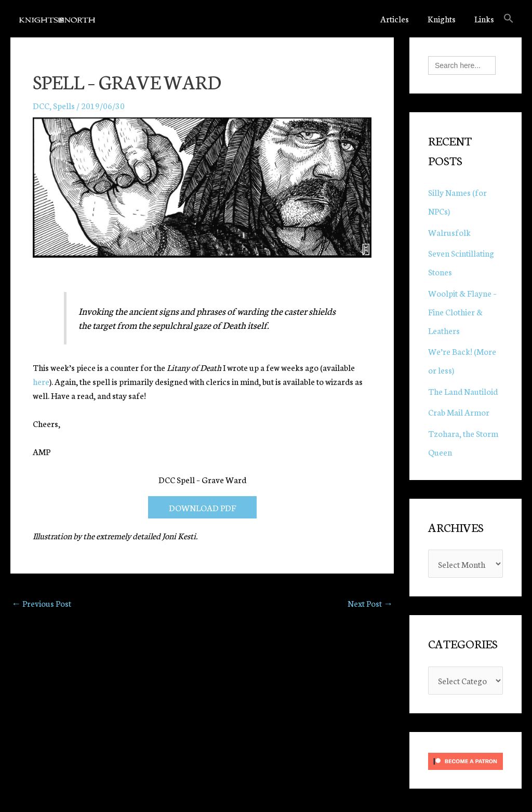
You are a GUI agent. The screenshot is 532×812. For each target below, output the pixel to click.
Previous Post (41, 603)
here (41, 381)
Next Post (370, 603)
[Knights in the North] (57, 18)
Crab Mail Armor (459, 412)
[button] (509, 19)
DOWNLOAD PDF (202, 507)
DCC (41, 105)
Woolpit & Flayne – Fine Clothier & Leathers (462, 311)
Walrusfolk (449, 232)
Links (484, 18)
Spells (64, 105)
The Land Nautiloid (463, 391)
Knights (442, 18)
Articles (395, 18)
